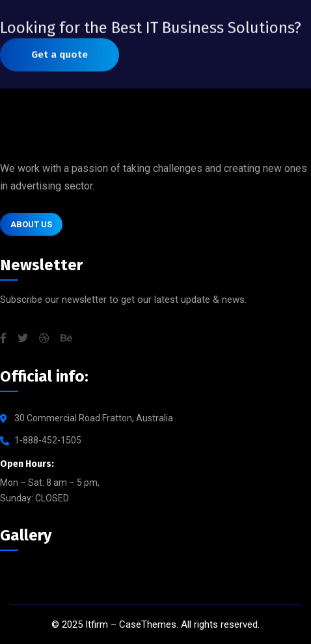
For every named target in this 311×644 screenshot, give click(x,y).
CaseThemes (148, 624)
